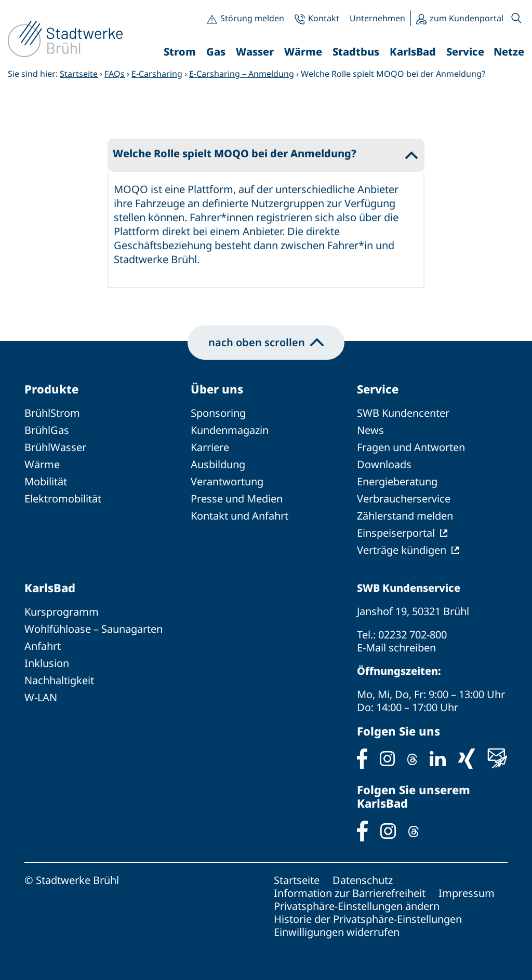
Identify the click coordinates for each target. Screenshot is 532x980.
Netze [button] (509, 52)
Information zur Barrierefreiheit (350, 893)
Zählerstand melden (405, 516)
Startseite (79, 74)
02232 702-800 (413, 635)
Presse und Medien (237, 499)
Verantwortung (227, 481)
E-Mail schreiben (396, 648)
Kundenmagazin (230, 430)
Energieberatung (397, 481)
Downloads (384, 464)
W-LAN (41, 697)
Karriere (210, 447)
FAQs (115, 74)
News (370, 430)
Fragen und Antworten (411, 447)
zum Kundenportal (467, 18)
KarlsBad (50, 588)
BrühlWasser (55, 447)
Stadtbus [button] (356, 52)
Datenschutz (363, 880)
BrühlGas (47, 430)
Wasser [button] (255, 52)
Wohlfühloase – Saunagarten (94, 629)
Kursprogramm (62, 612)
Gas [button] (216, 52)
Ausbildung (218, 464)
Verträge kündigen (402, 550)
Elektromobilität (63, 499)
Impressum (467, 893)
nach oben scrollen (266, 342)
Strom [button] (180, 52)
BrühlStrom (52, 413)
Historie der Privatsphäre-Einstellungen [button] (368, 919)
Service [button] (465, 52)
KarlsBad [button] (413, 52)
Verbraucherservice (404, 499)
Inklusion (47, 663)
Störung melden (252, 18)
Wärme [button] (303, 52)
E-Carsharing (157, 74)
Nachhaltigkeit (59, 680)
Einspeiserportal (396, 533)
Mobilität (46, 481)
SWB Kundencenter (403, 413)
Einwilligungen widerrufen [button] (337, 932)
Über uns (217, 389)
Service (378, 389)
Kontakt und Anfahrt (240, 516)
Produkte (51, 389)
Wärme (42, 464)
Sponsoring (218, 413)
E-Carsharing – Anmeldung (242, 74)
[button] (516, 18)
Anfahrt (43, 646)
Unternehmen (377, 18)
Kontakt (324, 18)
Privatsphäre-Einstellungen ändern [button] (357, 906)
